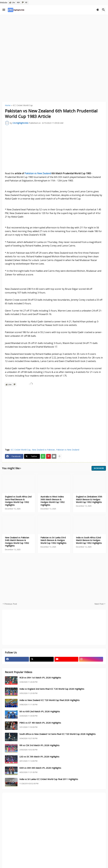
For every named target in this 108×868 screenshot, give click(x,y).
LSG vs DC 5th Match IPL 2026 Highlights (39, 757)
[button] (4, 10)
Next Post (99, 604)
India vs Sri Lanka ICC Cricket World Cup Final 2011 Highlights (49, 779)
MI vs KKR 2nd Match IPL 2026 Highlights (40, 711)
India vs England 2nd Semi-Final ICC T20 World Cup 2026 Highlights (52, 689)
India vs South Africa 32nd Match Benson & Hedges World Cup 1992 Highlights (89, 540)
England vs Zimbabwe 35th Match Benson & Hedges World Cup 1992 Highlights (89, 499)
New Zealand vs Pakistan (43, 450)
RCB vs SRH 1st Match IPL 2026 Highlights (40, 678)
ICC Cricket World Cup (23, 106)
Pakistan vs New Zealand (38, 173)
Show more (99, 468)
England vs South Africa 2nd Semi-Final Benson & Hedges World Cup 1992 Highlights (18, 501)
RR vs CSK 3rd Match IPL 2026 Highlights (39, 745)
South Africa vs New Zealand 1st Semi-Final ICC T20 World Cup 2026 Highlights (58, 734)
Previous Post (11, 604)
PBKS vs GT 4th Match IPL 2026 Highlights (40, 723)
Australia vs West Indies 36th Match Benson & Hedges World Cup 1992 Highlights (53, 501)
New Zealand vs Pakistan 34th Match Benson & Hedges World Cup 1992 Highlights (17, 542)
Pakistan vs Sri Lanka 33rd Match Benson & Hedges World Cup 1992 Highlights (53, 540)
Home (8, 106)
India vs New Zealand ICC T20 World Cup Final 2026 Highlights (49, 700)
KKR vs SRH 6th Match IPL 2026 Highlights (40, 768)
